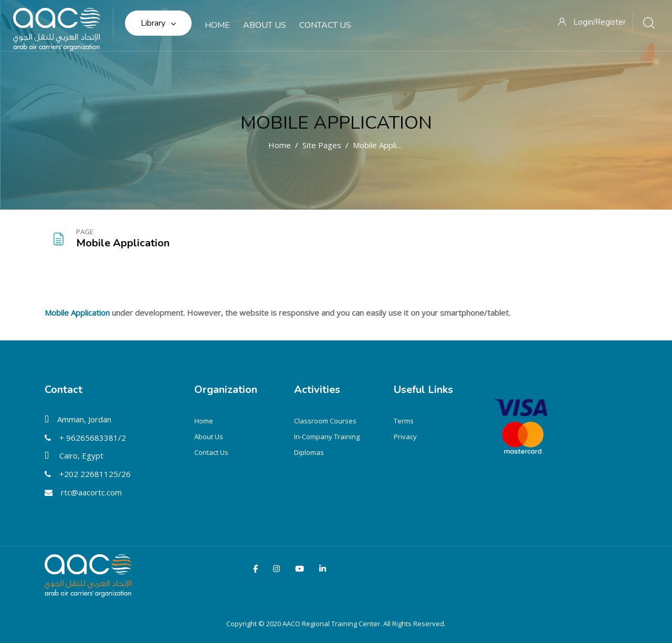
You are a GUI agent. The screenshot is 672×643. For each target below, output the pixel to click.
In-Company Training (327, 437)
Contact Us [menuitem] (325, 25)
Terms (404, 421)
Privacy (405, 437)
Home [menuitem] (217, 25)
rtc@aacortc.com (91, 492)
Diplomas (309, 452)
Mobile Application (336, 123)
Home (280, 145)
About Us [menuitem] (265, 25)
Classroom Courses (325, 421)
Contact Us (211, 452)
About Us (209, 437)
